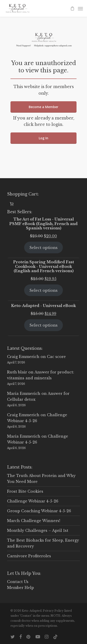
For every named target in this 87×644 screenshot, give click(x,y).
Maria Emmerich (24, 393)
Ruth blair (17, 372)
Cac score (56, 357)
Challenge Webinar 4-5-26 (33, 501)
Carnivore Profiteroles (29, 556)
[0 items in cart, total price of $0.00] (12, 204)
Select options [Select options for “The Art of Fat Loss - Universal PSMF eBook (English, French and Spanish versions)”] (43, 248)
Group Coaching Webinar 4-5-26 (39, 511)
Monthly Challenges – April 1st (38, 530)
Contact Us (18, 582)
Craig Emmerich (23, 357)
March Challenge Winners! (34, 521)
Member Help (20, 588)
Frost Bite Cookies (25, 491)
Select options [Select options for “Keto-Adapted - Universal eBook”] (43, 325)
